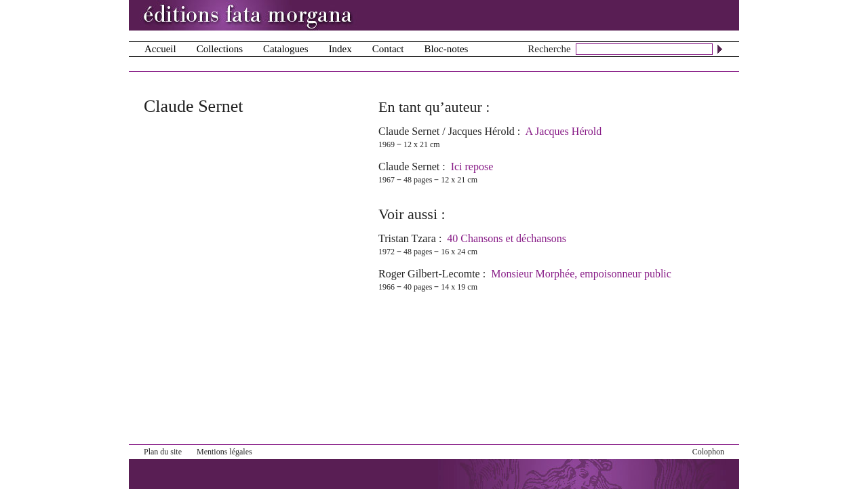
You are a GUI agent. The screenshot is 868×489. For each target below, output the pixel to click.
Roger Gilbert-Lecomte (429, 274)
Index (340, 49)
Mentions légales (224, 452)
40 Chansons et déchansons (507, 238)
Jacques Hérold (481, 131)
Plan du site (163, 452)
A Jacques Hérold (563, 131)
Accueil (160, 49)
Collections (220, 49)
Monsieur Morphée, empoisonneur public (581, 274)
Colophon (708, 452)
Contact (388, 49)
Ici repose (472, 167)
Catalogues (286, 49)
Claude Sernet (409, 131)
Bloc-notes (446, 49)
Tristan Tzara (407, 238)
